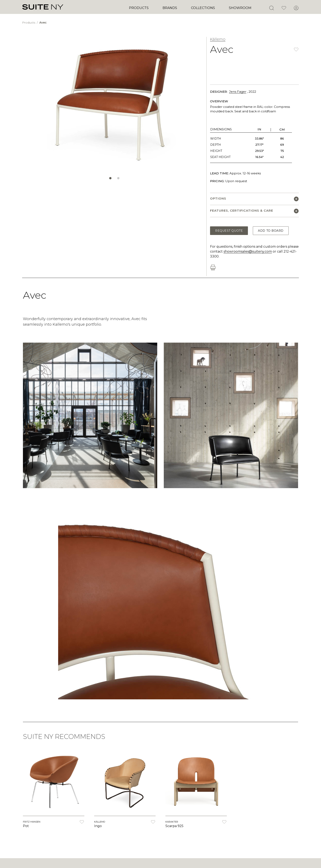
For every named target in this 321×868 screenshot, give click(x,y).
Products (139, 8)
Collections (203, 8)
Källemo (218, 39)
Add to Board (271, 231)
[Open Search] (271, 8)
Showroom (240, 8)
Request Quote (229, 231)
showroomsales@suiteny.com (248, 251)
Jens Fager (238, 92)
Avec (43, 23)
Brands (170, 8)
